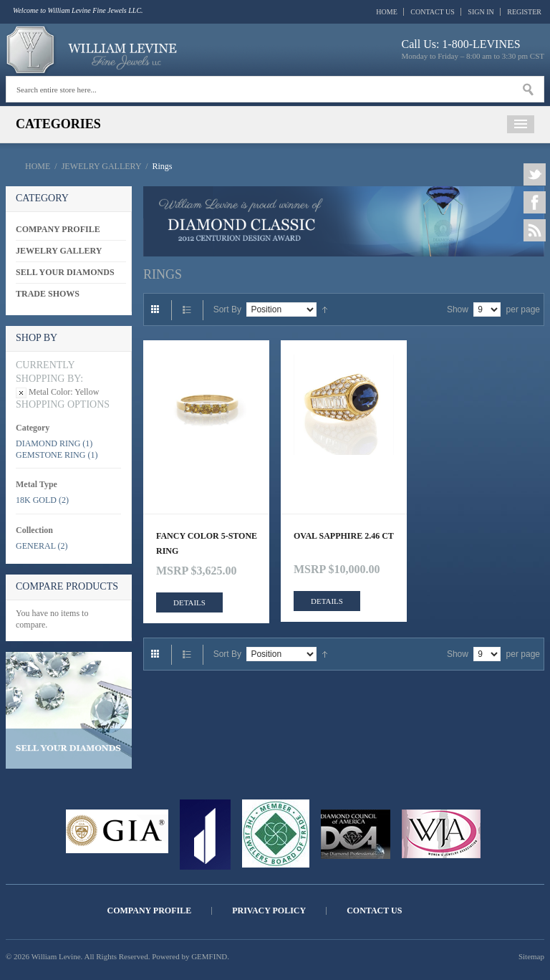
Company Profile (150, 911)
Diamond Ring (48, 443)
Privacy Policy (269, 911)
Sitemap (531, 956)
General (36, 546)
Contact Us (433, 12)
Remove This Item (21, 393)
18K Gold (36, 500)
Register (524, 12)
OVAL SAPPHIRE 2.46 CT (344, 536)
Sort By (227, 309)
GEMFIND (209, 956)
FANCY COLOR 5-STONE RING (207, 543)
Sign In (481, 12)
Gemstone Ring (50, 455)
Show (458, 309)
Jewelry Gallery (101, 166)
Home (386, 12)
